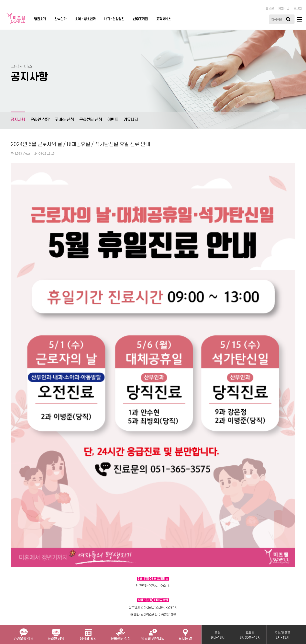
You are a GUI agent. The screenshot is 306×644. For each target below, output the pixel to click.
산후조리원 (140, 19)
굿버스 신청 (64, 120)
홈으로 (270, 8)
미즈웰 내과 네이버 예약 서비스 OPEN (36, 499)
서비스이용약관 (66, 583)
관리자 (118, 583)
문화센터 (121, 633)
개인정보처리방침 (39, 583)
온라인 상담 (40, 120)
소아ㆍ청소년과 (85, 19)
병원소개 (40, 19)
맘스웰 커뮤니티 (153, 633)
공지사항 (18, 117)
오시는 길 (185, 633)
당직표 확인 (88, 633)
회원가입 (284, 8)
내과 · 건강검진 (114, 19)
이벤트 (113, 120)
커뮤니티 (131, 120)
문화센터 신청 (91, 120)
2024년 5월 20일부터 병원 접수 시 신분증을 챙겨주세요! (48, 485)
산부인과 (60, 19)
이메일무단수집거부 (95, 583)
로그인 (298, 8)
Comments (20, 517)
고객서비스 (164, 19)
